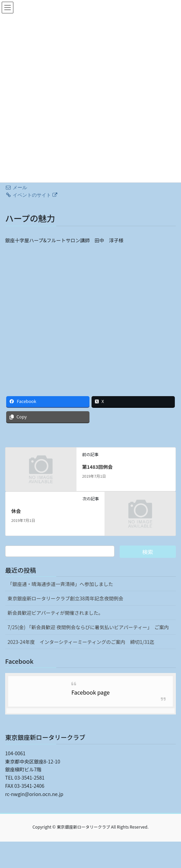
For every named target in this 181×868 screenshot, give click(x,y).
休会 (16, 511)
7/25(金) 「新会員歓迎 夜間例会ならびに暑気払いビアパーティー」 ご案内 (88, 627)
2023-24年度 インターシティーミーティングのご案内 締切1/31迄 (81, 642)
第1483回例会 (97, 467)
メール (16, 187)
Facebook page (90, 692)
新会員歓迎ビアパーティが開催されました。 (55, 613)
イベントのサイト (31, 195)
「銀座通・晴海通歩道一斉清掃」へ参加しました (60, 584)
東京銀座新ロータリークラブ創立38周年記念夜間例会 (65, 598)
